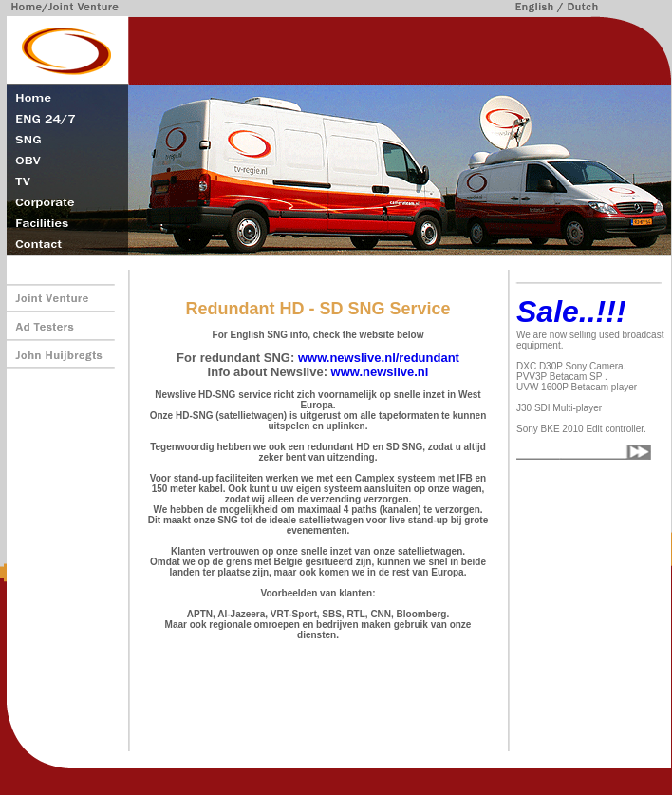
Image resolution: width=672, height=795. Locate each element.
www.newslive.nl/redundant (379, 358)
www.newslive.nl (380, 372)
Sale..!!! (571, 312)
